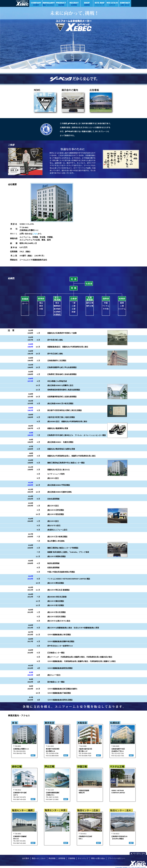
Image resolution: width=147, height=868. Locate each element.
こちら (35, 234)
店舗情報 (72, 858)
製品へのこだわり (39, 858)
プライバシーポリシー (116, 858)
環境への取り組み (98, 858)
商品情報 (52, 858)
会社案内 (26, 858)
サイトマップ (83, 858)
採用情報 (62, 858)
